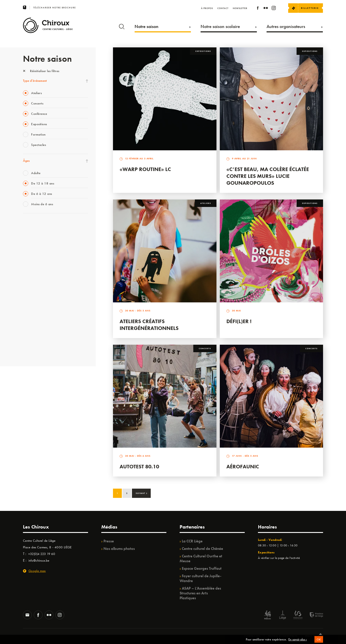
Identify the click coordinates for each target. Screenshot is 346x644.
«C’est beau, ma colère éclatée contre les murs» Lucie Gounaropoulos (268, 176)
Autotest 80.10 (139, 466)
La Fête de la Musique (37, 233)
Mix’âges (29, 251)
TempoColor (31, 324)
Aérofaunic (243, 466)
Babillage (29, 261)
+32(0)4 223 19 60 (42, 554)
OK (319, 639)
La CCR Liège (192, 541)
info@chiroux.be (39, 560)
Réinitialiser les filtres (41, 71)
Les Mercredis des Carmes (40, 242)
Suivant (142, 493)
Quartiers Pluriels (34, 306)
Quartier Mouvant (35, 297)
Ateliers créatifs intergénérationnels (149, 325)
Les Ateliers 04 (33, 288)
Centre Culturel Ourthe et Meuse (201, 558)
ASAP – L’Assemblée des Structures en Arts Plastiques (200, 593)
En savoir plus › (298, 639)
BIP (25, 279)
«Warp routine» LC (145, 169)
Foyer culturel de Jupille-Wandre (200, 578)
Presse (109, 541)
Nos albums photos (119, 549)
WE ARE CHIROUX (36, 342)
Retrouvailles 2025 (36, 351)
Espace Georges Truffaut (202, 568)
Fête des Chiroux (34, 224)
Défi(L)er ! (239, 321)
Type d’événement (35, 81)
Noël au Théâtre (34, 333)
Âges (26, 161)
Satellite (28, 270)
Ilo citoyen (30, 315)
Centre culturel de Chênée (202, 549)
